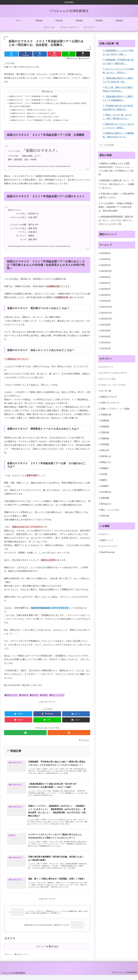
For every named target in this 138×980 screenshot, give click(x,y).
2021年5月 (106, 343)
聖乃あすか (106, 504)
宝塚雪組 (105, 444)
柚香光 (104, 480)
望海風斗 (105, 468)
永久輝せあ (106, 492)
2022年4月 (106, 301)
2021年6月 (106, 337)
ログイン (105, 534)
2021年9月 (106, 325)
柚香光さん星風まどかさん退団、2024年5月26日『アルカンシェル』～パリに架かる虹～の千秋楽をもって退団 (116, 169)
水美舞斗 (44, 697)
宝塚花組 (105, 438)
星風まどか (106, 462)
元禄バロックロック (110, 403)
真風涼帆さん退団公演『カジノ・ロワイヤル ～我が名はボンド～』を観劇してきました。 (116, 184)
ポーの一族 (106, 391)
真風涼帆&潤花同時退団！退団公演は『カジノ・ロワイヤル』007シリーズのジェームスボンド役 (116, 220)
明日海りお (34, 697)
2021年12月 (106, 307)
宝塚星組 (105, 427)
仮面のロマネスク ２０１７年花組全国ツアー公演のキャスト (35, 100)
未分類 (104, 474)
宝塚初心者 (24, 697)
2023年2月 (106, 265)
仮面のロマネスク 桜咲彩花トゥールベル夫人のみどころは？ (37, 118)
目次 (44, 91)
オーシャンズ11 (108, 379)
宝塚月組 (105, 432)
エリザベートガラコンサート (114, 373)
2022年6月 (106, 289)
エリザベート (107, 367)
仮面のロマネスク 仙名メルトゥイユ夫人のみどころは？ (36, 115)
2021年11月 (106, 313)
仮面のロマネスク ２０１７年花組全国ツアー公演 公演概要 (35, 96)
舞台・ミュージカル (57, 697)
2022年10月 (106, 271)
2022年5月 (106, 295)
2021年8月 (106, 331)
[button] (133, 145)
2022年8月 (106, 277)
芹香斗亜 (105, 516)
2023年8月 (106, 253)
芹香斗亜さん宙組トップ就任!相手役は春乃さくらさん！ (116, 196)
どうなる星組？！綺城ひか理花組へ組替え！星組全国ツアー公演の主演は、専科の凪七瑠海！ (116, 207)
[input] (117, 145)
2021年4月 (106, 348)
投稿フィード (107, 540)
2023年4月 (106, 259)
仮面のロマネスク (11, 697)
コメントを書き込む (47, 952)
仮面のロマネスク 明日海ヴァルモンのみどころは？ (34, 111)
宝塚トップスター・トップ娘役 (115, 409)
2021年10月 (106, 319)
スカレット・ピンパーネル (113, 385)
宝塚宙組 (105, 421)
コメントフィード (109, 546)
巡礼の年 (105, 450)
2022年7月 (106, 283)
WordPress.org (108, 552)
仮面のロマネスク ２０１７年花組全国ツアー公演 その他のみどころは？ (43, 122)
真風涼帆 (105, 498)
